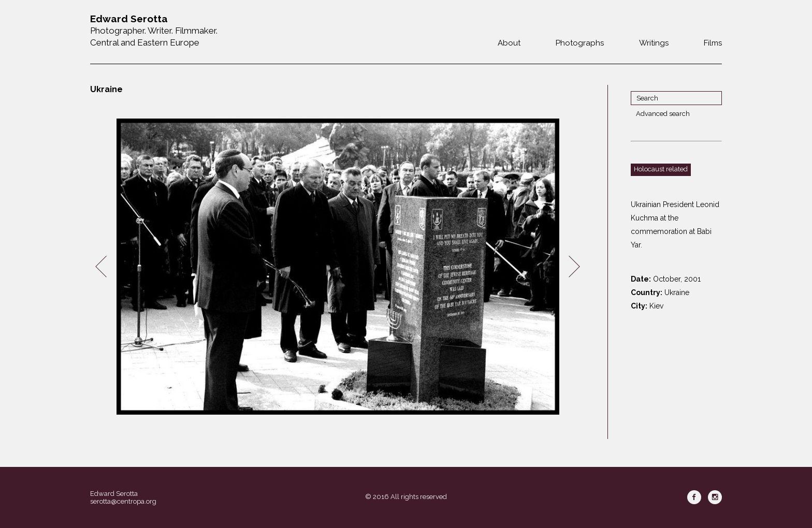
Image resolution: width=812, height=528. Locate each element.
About (509, 43)
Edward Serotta (114, 494)
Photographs (580, 43)
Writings (654, 43)
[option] (338, 267)
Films (713, 43)
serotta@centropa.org (123, 501)
